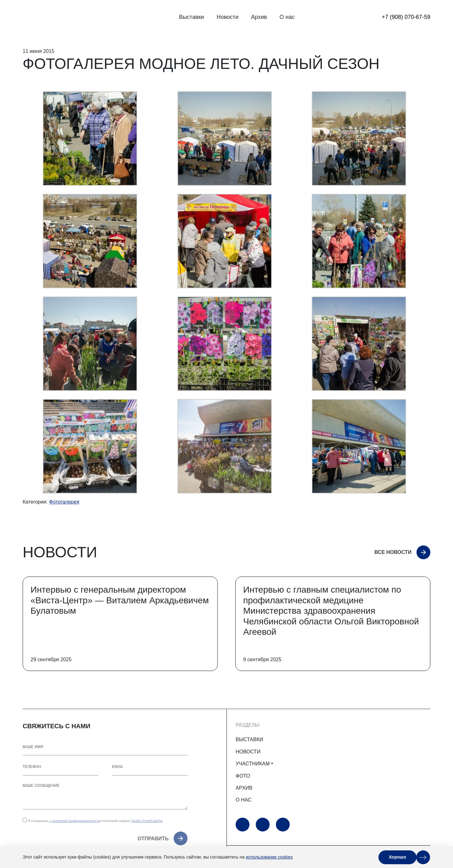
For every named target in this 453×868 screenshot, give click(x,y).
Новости (227, 17)
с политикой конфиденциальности (75, 821)
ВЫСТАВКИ (249, 739)
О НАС (243, 800)
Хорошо (397, 857)
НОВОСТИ (248, 752)
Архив (259, 17)
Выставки (192, 17)
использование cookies (269, 857)
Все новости (393, 552)
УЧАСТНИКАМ (253, 764)
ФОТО (243, 776)
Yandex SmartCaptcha (147, 821)
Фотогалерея (64, 502)
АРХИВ (244, 788)
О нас (287, 17)
